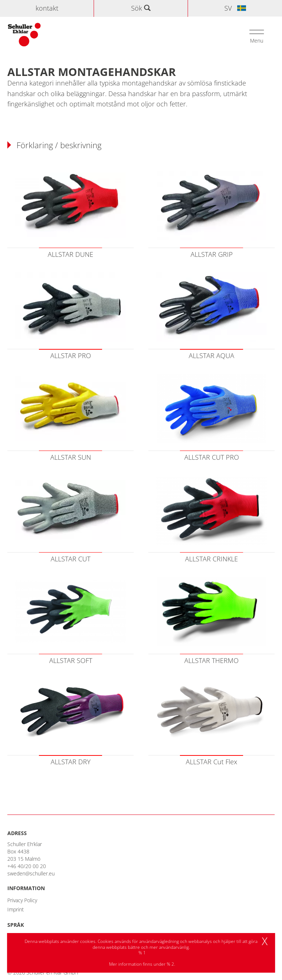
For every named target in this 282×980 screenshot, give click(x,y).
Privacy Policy (22, 900)
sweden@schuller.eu (31, 873)
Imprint (16, 909)
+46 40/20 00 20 (27, 866)
